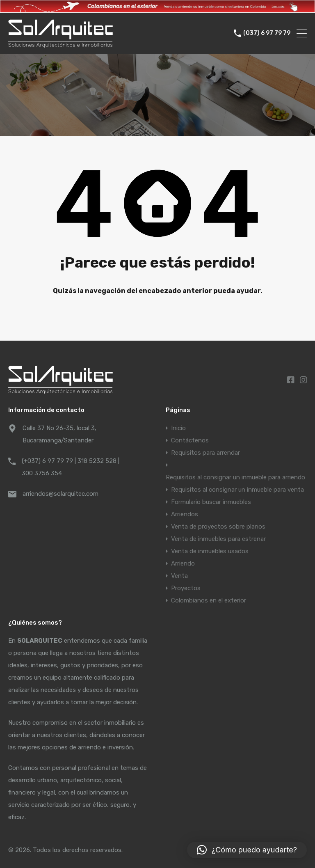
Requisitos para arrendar (205, 453)
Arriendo (183, 563)
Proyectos (186, 588)
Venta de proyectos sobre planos (218, 527)
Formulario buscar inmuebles (211, 502)
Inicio (178, 428)
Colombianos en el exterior (209, 600)
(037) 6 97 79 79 (267, 33)
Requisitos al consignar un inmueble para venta (237, 490)
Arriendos (185, 514)
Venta (179, 576)
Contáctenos (190, 440)
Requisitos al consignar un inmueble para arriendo (235, 477)
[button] (247, 850)
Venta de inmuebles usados (210, 551)
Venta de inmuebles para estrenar (218, 539)
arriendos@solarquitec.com (60, 494)
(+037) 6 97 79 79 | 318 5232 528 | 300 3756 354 (71, 467)
